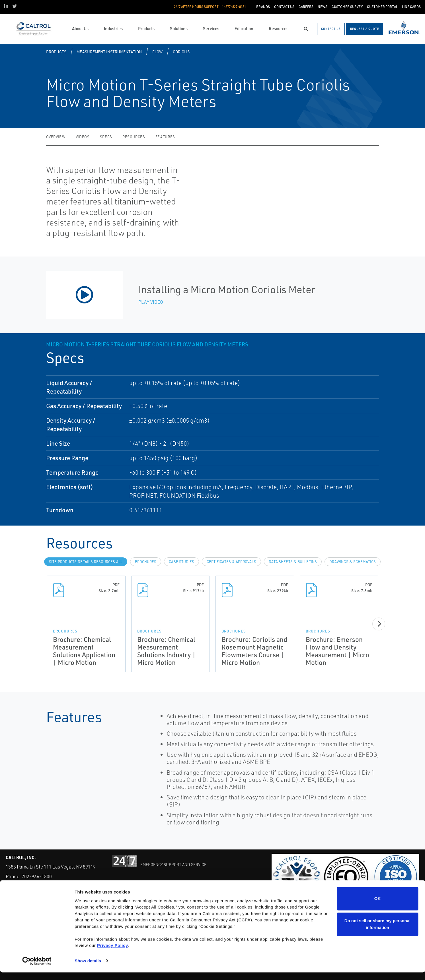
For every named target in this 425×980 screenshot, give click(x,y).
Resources (134, 137)
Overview (56, 137)
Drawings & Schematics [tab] (353, 562)
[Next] (380, 624)
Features (165, 137)
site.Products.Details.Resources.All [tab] (86, 562)
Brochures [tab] (146, 562)
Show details (88, 969)
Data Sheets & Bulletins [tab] (293, 562)
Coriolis (181, 52)
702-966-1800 (37, 876)
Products (56, 52)
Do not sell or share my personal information (378, 932)
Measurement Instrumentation (109, 52)
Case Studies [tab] (181, 562)
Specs (106, 137)
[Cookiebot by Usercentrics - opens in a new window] (37, 969)
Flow (157, 52)
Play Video (151, 302)
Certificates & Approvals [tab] (231, 562)
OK (378, 906)
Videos (83, 137)
